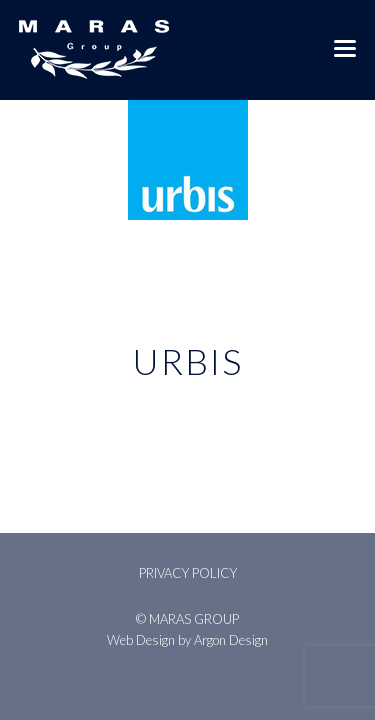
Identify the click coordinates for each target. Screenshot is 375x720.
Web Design (141, 640)
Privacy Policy (188, 573)
